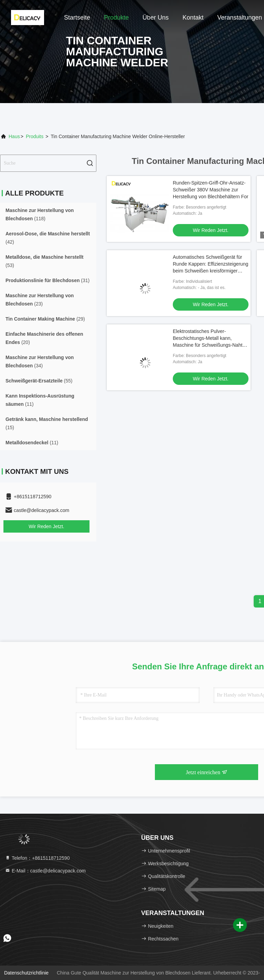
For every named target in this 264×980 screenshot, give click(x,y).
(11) (40, 400)
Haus (14, 136)
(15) (47, 423)
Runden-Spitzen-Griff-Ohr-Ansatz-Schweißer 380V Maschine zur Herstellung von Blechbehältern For (210, 190)
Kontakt (193, 18)
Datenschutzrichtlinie (26, 973)
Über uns (156, 18)
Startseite (77, 18)
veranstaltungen (240, 18)
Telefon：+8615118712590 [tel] (37, 858)
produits (35, 136)
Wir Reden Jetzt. (46, 526)
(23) (40, 300)
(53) (44, 261)
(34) (40, 361)
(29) (45, 319)
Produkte (116, 18)
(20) (44, 338)
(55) (39, 381)
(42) (48, 238)
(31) (47, 280)
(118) (40, 214)
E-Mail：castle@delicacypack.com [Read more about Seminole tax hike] (45, 871)
